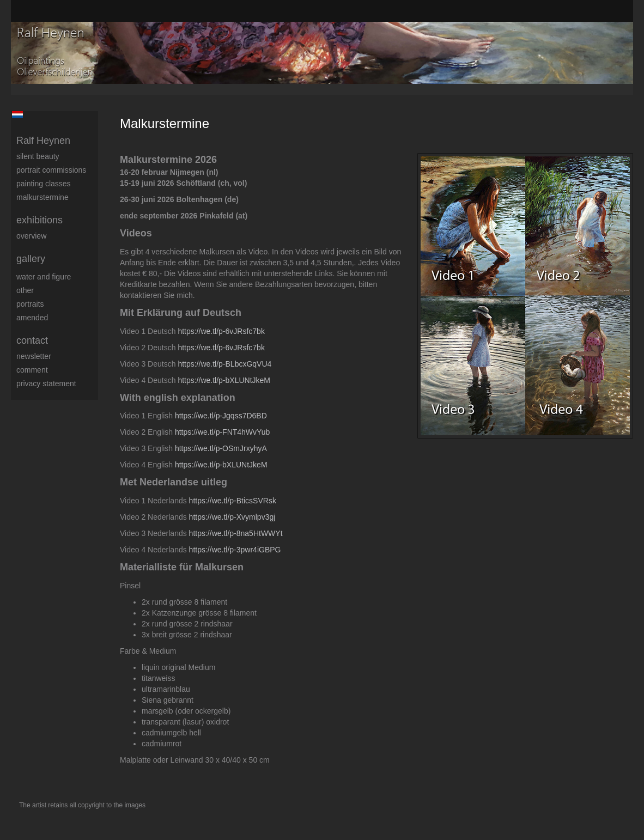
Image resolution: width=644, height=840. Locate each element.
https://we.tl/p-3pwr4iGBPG (235, 550)
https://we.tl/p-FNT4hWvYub (222, 432)
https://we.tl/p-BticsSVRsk (233, 501)
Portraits (30, 304)
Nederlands (17, 114)
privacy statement (46, 384)
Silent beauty (38, 156)
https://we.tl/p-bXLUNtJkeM (224, 380)
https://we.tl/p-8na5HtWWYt (236, 533)
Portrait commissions (51, 170)
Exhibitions (40, 220)
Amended (32, 318)
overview (31, 236)
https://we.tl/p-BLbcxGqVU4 (224, 364)
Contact (32, 340)
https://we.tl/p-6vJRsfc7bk (221, 331)
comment (32, 370)
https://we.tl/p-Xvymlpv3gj (232, 517)
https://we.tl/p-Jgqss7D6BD (221, 416)
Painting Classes (44, 184)
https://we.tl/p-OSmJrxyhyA (221, 448)
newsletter (34, 356)
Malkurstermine (42, 197)
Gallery (31, 259)
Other (25, 290)
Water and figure (44, 277)
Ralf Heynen (43, 141)
